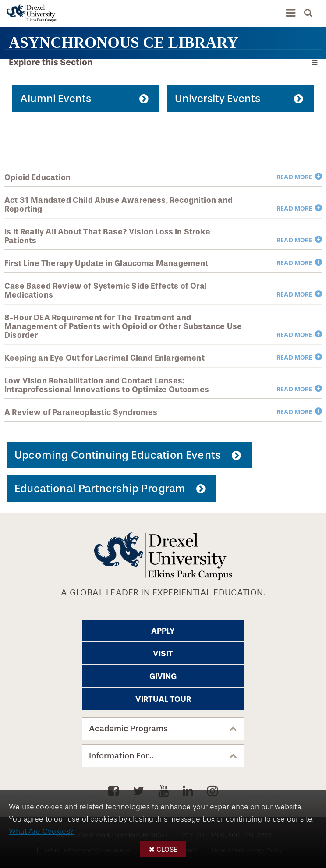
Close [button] (167, 849)
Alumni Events (56, 99)
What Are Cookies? (41, 831)
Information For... (121, 756)
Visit (163, 654)
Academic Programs (128, 729)
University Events (218, 99)
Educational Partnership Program (100, 488)
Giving (163, 677)
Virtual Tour (163, 699)
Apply (163, 631)
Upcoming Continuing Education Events (118, 455)
